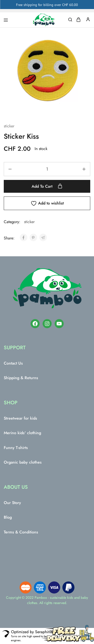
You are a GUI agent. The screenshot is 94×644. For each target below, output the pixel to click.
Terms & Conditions (21, 532)
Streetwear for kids (20, 418)
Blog (8, 517)
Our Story (12, 503)
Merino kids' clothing (22, 433)
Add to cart (47, 186)
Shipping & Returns (21, 378)
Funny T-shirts (16, 448)
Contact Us (13, 363)
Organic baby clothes (23, 462)
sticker (9, 126)
